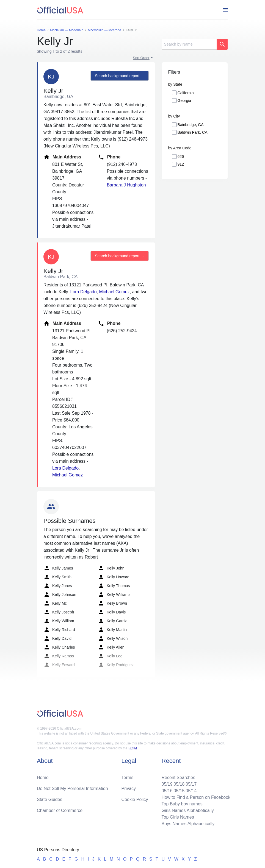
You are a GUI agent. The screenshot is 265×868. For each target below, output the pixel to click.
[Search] (189, 44)
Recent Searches (178, 778)
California (186, 93)
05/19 (167, 784)
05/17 (191, 784)
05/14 (191, 791)
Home (43, 778)
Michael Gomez (114, 292)
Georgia (184, 101)
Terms (128, 778)
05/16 (167, 791)
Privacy (129, 789)
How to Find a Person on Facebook (196, 797)
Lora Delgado (84, 292)
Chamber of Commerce (60, 810)
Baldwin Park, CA (193, 132)
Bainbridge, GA (191, 125)
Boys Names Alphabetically (188, 824)
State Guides (50, 799)
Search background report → (120, 76)
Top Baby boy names (182, 804)
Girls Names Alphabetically (187, 810)
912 (181, 164)
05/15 (179, 791)
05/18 (179, 784)
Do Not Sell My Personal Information (72, 789)
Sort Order (141, 58)
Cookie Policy (135, 799)
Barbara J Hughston (126, 185)
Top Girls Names (178, 817)
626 (181, 157)
